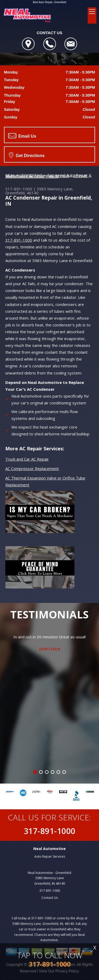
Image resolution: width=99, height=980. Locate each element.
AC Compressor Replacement (32, 468)
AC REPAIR (59, 176)
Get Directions (27, 155)
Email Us (22, 136)
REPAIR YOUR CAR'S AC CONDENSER (46, 176)
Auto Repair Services (50, 856)
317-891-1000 (19, 189)
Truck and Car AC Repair (27, 459)
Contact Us (50, 898)
